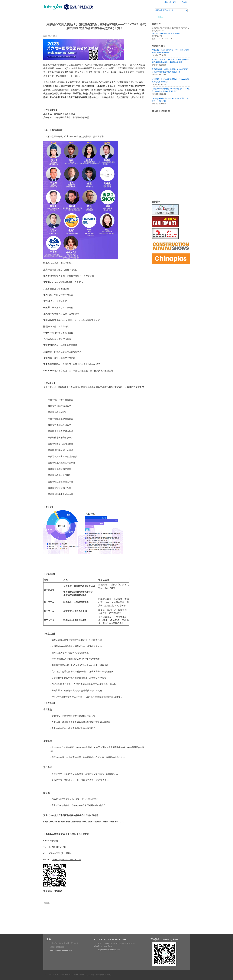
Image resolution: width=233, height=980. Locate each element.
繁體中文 (177, 2)
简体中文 (168, 2)
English (185, 2)
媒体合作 (86, 17)
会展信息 (74, 17)
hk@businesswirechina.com (109, 950)
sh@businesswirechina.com (61, 951)
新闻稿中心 (60, 17)
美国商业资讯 (100, 17)
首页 (49, 17)
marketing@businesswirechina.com (166, 33)
